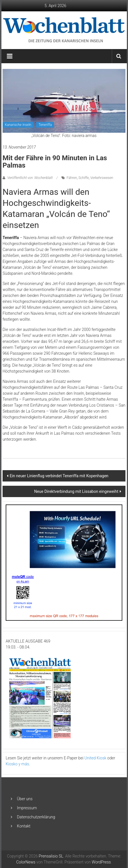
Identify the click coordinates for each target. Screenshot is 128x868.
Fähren (72, 178)
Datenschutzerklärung (36, 817)
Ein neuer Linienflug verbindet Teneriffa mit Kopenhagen (59, 476)
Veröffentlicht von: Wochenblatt (30, 178)
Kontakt (24, 826)
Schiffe (84, 178)
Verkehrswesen (102, 178)
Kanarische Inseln (18, 125)
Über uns (25, 799)
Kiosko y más (17, 764)
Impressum (27, 808)
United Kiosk (95, 758)
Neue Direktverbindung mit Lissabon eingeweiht (76, 491)
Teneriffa (45, 125)
